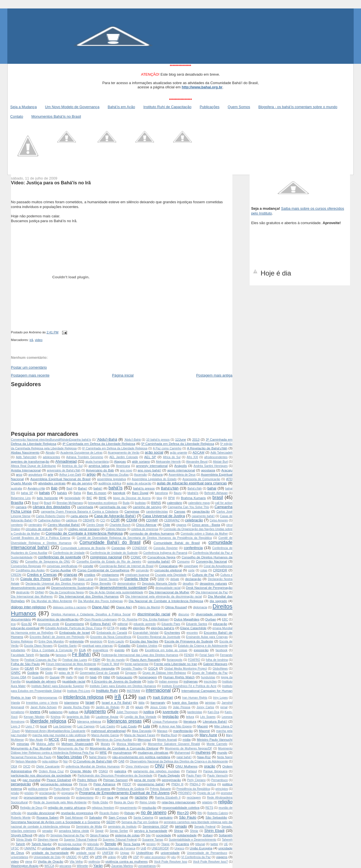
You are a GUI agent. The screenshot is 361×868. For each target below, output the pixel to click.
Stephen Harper (48, 840)
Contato (17, 116)
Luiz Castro (108, 726)
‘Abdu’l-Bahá (132, 440)
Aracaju (227, 470)
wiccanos (65, 866)
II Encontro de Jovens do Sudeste (116, 681)
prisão (15, 793)
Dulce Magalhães (187, 619)
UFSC (15, 848)
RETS (209, 808)
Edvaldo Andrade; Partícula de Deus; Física (74, 628)
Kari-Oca (213, 712)
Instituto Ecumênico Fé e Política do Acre (189, 686)
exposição (201, 650)
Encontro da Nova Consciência (111, 637)
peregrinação (171, 780)
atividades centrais (52, 483)
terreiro (151, 844)
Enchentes (172, 632)
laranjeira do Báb (78, 717)
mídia (187, 739)
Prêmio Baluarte (160, 789)
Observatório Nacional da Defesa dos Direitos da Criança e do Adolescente (179, 761)
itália (141, 703)
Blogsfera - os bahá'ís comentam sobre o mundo (298, 107)
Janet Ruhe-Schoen (44, 707)
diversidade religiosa (211, 614)
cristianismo (110, 575)
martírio (188, 735)
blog (159, 498)
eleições (139, 628)
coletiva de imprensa (145, 529)
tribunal (200, 844)
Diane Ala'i (101, 607)
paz (14, 780)
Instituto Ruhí (107, 691)
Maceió (202, 726)
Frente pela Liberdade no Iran (175, 664)
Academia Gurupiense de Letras (82, 453)
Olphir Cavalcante (48, 767)
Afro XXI (192, 457)
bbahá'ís (193, 493)
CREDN (16, 575)
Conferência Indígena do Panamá (165, 553)
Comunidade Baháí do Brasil (177, 543)
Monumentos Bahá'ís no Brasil (56, 116)
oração (210, 766)
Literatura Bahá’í (215, 721)
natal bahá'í (184, 757)
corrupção (142, 570)
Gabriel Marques (215, 664)
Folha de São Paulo (26, 664)
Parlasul (191, 771)
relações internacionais (179, 802)
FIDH (97, 660)
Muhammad (182, 753)
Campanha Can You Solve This (188, 507)
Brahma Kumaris (193, 498)
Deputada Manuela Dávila (159, 584)
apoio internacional (181, 470)
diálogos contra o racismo (70, 607)
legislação (171, 717)
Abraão (50, 453)
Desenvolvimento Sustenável (72, 588)
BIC (89, 498)
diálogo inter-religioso (28, 607)
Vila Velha (76, 862)
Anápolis (181, 466)
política (211, 784)
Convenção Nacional (212, 561)
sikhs (42, 835)
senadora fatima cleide (74, 831)
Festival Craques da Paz (40, 660)
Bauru (178, 493)
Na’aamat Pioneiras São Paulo (31, 757)
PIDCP (127, 784)
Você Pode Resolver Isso (171, 862)
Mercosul (144, 739)
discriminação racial (154, 614)
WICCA (49, 866)
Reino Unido (148, 802)
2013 (196, 439)
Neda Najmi (225, 757)
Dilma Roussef (176, 607)
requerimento (128, 808)
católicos (72, 520)
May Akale (36, 740)
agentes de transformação (30, 461)
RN (200, 813)
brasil (218, 498)
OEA (14, 767)
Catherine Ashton (49, 520)
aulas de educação (139, 483)
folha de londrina (217, 660)
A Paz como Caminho (167, 448)
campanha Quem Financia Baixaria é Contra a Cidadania (80, 512)
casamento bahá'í (203, 516)
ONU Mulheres (186, 766)
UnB (143, 848)
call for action (224, 503)
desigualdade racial (168, 588)
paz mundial (32, 780)
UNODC (71, 857)
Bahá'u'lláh (170, 488)
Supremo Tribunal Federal (120, 840)
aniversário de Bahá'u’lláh (64, 470)
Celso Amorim (219, 520)
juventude (171, 712)
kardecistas (195, 712)
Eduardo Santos (196, 624)
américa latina (99, 466)
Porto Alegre (62, 789)
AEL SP (150, 457)
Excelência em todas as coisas (166, 650)
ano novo (126, 470)
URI (124, 857)
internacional (158, 690)
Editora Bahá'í (101, 624)
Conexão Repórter (166, 548)
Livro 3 (16, 726)
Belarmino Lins (21, 498)
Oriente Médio (81, 771)
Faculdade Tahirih (23, 655)
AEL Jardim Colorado (124, 457)
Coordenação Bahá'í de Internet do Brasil (126, 566)
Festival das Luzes (75, 660)
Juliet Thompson (127, 712)
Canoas (180, 511)
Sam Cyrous (118, 817)
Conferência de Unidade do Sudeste (114, 553)
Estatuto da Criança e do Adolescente (203, 646)
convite (88, 566)
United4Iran (145, 853)
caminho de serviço (147, 507)
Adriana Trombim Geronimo (85, 457)
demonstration (127, 584)
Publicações (210, 107)
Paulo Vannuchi (218, 776)
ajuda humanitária (97, 462)
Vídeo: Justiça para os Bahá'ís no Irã (51, 183)
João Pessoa (182, 707)
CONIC (136, 557)
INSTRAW (133, 691)
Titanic (166, 844)
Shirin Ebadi (214, 831)
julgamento (95, 711)
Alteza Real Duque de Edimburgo (33, 466)
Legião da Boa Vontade (141, 717)
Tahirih (20, 844)
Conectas (118, 548)
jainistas (210, 703)
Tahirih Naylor (41, 844)
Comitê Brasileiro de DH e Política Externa (41, 538)
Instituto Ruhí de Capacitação (167, 107)
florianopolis (174, 660)
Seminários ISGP (156, 826)
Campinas (132, 511)
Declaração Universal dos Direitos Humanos (55, 584)
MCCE (54, 739)
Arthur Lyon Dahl (70, 475)
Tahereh (227, 840)
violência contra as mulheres (127, 861)
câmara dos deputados (51, 507)
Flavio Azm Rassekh (145, 660)
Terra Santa (132, 844)
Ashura (158, 474)
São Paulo (188, 817)
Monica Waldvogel (129, 744)
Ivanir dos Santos (185, 702)
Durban (211, 619)
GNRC (16, 673)
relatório (207, 802)
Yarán (98, 866)
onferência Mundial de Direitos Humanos (93, 767)
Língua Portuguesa (165, 722)
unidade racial (86, 853)
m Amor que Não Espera (175, 726)
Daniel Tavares (109, 579)
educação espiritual (25, 628)
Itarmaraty (158, 702)
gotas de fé (66, 673)
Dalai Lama (85, 579)
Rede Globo (100, 802)
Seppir (99, 831)
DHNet (39, 592)
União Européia (201, 848)
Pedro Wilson (87, 780)
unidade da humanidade (50, 853)
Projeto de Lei (206, 793)
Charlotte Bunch (120, 525)
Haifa (69, 677)
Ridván (129, 813)
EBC (225, 619)
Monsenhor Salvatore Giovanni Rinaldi (174, 744)
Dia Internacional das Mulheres (32, 597)
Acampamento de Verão (124, 453)
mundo (222, 752)
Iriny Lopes (220, 698)
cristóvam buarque (137, 575)
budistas (140, 503)
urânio (112, 857)
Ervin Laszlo (116, 641)
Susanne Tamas (153, 840)
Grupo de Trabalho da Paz (210, 673)
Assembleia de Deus (182, 475)
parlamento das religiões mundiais (157, 771)
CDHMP (152, 520)
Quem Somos (239, 107)
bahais (45, 493)
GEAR (29, 668)
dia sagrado (218, 601)
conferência (193, 548)
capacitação (201, 511)
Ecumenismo (74, 624)
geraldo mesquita (102, 668)
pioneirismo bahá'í (151, 784)
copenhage (191, 566)
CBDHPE (89, 520)
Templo (110, 844)
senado (181, 826)
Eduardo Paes (171, 624)
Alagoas (120, 461)
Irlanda (16, 703)
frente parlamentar (137, 664)
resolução (149, 807)
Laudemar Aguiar (107, 717)
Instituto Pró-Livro (79, 691)
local (43, 726)
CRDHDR (220, 570)
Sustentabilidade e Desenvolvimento (192, 840)
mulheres (203, 752)
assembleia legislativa (111, 479)
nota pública (50, 761)
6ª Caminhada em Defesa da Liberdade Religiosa (115, 448)
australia (16, 488)
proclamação (48, 793)
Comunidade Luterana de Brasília (83, 548)
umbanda (48, 848)
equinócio (96, 641)
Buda (126, 503)
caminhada (85, 507)
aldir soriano (141, 461)
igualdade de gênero (41, 681)
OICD (27, 767)
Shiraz (179, 831)
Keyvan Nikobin (34, 717)
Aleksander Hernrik (169, 462)
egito (123, 628)
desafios (188, 584)
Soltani (208, 835)
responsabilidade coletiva (181, 807)
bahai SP (27, 493)
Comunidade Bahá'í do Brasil (110, 542)
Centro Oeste (95, 525)
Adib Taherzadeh (221, 453)
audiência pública (110, 483)
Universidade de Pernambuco (207, 853)
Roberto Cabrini (218, 813)
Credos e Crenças (42, 575)
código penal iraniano (84, 529)
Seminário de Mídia (89, 827)
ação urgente (178, 453)
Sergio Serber (119, 831)
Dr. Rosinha (130, 619)
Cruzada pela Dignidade (171, 575)
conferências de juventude (60, 557)
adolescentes (51, 457)
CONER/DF (140, 548)
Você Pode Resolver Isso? (210, 862)
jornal (224, 707)
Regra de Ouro (124, 802)
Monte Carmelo (217, 744)
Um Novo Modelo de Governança (72, 107)
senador (47, 831)
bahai (212, 488)
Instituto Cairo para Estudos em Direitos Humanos (123, 686)
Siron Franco (99, 835)
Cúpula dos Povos (36, 579)
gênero (79, 669)
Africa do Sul (172, 457)
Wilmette (82, 866)
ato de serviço (82, 483)
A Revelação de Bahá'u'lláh (207, 448)
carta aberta (79, 516)
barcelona (161, 493)
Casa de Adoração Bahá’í (115, 516)
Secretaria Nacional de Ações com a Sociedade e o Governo (56, 822)
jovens (35, 712)
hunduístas (208, 677)
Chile (167, 525)
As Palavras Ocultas (116, 475)
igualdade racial (74, 681)
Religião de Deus (31, 808)
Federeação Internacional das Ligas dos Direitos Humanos (140, 655)
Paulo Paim (194, 776)
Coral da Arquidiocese (218, 566)
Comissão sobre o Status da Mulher (204, 534)
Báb (54, 488)
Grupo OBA (19, 677)
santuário (166, 817)
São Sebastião (216, 817)
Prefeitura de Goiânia (130, 789)
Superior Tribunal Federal (80, 840)
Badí (69, 488)
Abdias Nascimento (25, 452)
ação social (154, 452)
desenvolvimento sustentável (123, 588)
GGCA (153, 668)
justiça (149, 712)
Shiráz (194, 831)
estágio (168, 646)
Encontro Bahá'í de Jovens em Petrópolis (57, 637)
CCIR (115, 520)
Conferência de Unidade (69, 553)
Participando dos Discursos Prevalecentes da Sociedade (115, 776)
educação (220, 624)
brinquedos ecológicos (103, 503)
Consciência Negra (161, 557)
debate (175, 579)
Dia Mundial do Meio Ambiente (52, 601)
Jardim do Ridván (107, 707)
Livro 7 (30, 726)
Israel (90, 702)
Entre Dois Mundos (51, 641)
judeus (73, 712)
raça (110, 797)
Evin (135, 650)
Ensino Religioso (22, 641)
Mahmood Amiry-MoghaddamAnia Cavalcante (55, 731)
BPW (171, 498)
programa (67, 793)
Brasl (35, 503)
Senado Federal (205, 827)
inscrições (210, 682)
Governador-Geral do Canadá (100, 673)
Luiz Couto (129, 726)
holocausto (125, 677)
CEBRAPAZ (172, 520)
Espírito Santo (67, 646)
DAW (161, 579)
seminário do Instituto (122, 827)
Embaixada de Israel (75, 632)
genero (63, 668)
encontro (192, 633)
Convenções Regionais (26, 566)
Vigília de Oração (51, 861)
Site (148, 835)
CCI (103, 520)
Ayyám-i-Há (36, 488)
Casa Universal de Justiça (164, 516)
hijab (93, 677)
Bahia (77, 493)
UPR (98, 857)
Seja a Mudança (23, 107)
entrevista (77, 641)
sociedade (163, 835)
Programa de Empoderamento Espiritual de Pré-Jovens (125, 793)
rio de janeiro (154, 813)
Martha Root (169, 735)
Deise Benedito (101, 584)
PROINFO (185, 793)
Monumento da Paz (71, 748)
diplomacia (200, 607)
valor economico (155, 857)
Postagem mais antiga (214, 375)
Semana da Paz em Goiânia (140, 822)
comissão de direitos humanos (152, 533)
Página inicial (123, 375)
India (150, 682)
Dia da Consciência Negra (67, 592)
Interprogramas (47, 698)
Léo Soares (208, 717)
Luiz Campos (86, 726)
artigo (91, 474)
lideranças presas (124, 721)
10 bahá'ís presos (158, 440)
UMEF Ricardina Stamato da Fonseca (110, 848)
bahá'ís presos (144, 488)
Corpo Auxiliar (61, 570)
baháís (62, 493)
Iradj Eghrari (163, 697)
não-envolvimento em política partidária (141, 757)
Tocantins (182, 844)
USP (136, 857)
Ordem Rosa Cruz (51, 771)
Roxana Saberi (47, 817)
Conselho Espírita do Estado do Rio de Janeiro (109, 562)
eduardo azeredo (145, 624)
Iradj (142, 697)
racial (124, 797)
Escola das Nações (144, 641)
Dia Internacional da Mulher (169, 592)
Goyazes (131, 673)
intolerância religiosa (83, 697)
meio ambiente (79, 739)
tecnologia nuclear (70, 844)
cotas (204, 570)
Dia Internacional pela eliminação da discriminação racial (163, 597)
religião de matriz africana (67, 807)
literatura (190, 721)
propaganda (62, 798)
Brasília (17, 503)
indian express (169, 682)
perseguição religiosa (56, 784)
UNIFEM (108, 853)
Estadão (125, 645)
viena (29, 862)
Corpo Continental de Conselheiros (104, 570)
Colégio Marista (116, 529)
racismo (141, 797)
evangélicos (101, 650)
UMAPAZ (30, 848)
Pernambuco (220, 780)
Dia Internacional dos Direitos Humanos (89, 596)
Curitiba (66, 579)
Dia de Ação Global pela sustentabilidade (116, 592)
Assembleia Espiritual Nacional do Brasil (60, 479)
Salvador (96, 817)
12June (180, 439)
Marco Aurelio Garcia (105, 735)
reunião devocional (41, 813)
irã (31, 340)
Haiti (81, 677)
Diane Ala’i (124, 607)
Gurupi (55, 677)
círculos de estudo (39, 529)
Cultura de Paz (203, 575)
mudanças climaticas (153, 752)
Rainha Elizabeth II (168, 798)
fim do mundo (116, 660)
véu (174, 857)
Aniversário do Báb (100, 470)
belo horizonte (47, 498)
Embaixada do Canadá (112, 633)
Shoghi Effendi (22, 835)
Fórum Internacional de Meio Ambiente (71, 664)
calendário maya (199, 503)
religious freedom (103, 808)
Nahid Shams (98, 757)
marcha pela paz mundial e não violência (59, 735)
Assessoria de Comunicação (201, 479)
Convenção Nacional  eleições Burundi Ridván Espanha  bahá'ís (51, 440)
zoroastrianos (147, 866)
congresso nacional (106, 557)
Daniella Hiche (136, 579)
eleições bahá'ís (163, 628)
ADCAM (198, 452)
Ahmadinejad (66, 461)
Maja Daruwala (142, 731)
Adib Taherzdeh (26, 457)
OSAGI (103, 771)
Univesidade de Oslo (47, 857)
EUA (82, 650)
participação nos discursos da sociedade (41, 775)
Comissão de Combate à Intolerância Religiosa (84, 533)
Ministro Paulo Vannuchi (215, 739)
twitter (214, 844)
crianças (70, 575)
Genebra (46, 669)
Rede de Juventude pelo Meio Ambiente (60, 802)
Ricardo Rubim (109, 813)
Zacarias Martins (122, 866)
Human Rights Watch (179, 677)
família (45, 655)
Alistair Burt (220, 462)
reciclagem (194, 798)
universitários (20, 857)
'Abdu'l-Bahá (107, 439)
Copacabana (168, 566)
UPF (86, 857)
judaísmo (56, 712)
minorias (23, 744)
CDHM (132, 520)
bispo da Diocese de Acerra (132, 498)
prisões (29, 793)
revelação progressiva (77, 813)
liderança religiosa (89, 722)
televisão (93, 844)
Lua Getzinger (62, 726)
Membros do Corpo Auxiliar (114, 740)
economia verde (49, 624)
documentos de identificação (58, 619)
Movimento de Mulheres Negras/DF (189, 748)
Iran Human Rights (195, 698)
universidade (170, 853)
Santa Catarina (143, 818)
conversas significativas (62, 566)
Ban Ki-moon (97, 493)
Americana (123, 466)
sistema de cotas (127, 835)
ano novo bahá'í (149, 470)
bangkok (119, 493)
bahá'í (98, 488)
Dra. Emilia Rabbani (156, 619)
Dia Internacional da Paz (212, 592)
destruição (23, 592)
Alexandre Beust (197, 462)
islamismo (71, 702)
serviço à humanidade (151, 831)
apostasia (208, 470)
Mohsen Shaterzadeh (78, 744)
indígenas (191, 681)
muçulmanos (122, 752)
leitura (190, 717)
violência (94, 862)
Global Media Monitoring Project (186, 669)
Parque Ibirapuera (215, 771)
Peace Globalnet (59, 780)
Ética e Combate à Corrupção (52, 650)
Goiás (49, 673)
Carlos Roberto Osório (50, 516)
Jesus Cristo (158, 707)
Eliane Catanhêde (193, 628)
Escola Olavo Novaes (38, 646)
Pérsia (83, 784)
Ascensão (140, 475)
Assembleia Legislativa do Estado (154, 479)
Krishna (55, 717)
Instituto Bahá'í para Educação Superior (58, 686)
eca (13, 624)
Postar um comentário (29, 367)
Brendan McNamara (70, 503)
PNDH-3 (195, 784)
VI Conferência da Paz (196, 857)
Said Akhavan (74, 818)
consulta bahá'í (159, 561)
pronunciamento (36, 797)
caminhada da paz (113, 507)
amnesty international (152, 466)
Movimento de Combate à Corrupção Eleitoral (124, 748)
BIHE (103, 498)
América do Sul (72, 466)
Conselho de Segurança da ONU (48, 562)
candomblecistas (157, 512)
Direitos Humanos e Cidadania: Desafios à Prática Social (91, 614)
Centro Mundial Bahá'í (64, 525)
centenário (35, 525)
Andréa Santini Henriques (211, 466)
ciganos (181, 525)
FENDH (189, 655)
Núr (66, 761)
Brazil (48, 503)
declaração (193, 579)
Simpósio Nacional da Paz (68, 835)
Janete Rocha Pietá (76, 707)
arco (19, 474)
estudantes (18, 650)
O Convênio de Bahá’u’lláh (93, 761)
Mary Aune (208, 735)
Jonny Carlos (205, 707)
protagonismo (85, 798)
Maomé (204, 731)
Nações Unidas (70, 757)
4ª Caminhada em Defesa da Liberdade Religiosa (99, 444)
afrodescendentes (216, 457)
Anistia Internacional (26, 470)
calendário (175, 503)
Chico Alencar (146, 525)
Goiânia (33, 673)
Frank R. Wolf (110, 664)
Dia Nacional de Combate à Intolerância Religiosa (166, 601)
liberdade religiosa (48, 721)
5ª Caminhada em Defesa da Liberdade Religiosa (178, 444)
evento (119, 650)
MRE (103, 752)
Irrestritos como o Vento (42, 703)
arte (50, 474)
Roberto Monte (21, 818)
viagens (222, 857)
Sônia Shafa (24, 840)
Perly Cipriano (197, 780)
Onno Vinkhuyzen (137, 767)
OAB (121, 761)
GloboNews (220, 669)
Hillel (106, 677)
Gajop (15, 669)
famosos (61, 655)
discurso (184, 614)
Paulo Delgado (169, 775)
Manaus (162, 731)
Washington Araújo (25, 866)
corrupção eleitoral (168, 570)
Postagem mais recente (30, 375)
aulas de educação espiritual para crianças (192, 483)
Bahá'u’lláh (195, 488)
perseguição (21, 784)
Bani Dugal (140, 493)
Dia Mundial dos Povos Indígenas (100, 601)
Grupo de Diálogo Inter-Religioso (164, 673)
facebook (221, 650)
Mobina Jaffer (46, 744)
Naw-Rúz (204, 757)
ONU (160, 766)
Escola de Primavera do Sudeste (189, 641)
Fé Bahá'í (81, 654)
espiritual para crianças (98, 646)
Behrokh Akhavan (216, 493)
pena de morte (145, 780)
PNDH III (178, 784)
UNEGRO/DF (160, 848)
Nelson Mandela (26, 761)
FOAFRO (194, 660)
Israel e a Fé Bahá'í (117, 702)
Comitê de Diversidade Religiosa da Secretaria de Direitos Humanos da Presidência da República (144, 538)
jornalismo (18, 712)
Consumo (183, 562)
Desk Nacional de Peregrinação (209, 588)
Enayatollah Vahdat (146, 633)
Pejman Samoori (115, 780)
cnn (60, 529)
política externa (38, 789)
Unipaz (125, 853)
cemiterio (17, 525)
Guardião (38, 677)
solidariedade (187, 835)
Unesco (179, 848)
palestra (120, 771)
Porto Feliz (82, 789)
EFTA (111, 628)
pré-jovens (103, 789)
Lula (147, 726)
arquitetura (35, 475)
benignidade (73, 498)
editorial (123, 624)
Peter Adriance (104, 784)
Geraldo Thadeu (132, 669)
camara (21, 507)
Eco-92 (27, 624)
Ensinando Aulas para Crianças (207, 637)
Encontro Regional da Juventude (159, 637)
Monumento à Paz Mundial (31, 748)
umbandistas (71, 848)
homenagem (148, 677)
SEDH (111, 822)
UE (226, 844)
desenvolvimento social (28, 588)
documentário (21, 619)
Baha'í (83, 488)
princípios (222, 789)
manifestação (183, 731)
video (39, 340)
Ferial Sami (207, 655)
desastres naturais (213, 583)
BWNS (156, 503)
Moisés (105, 744)
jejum (139, 707)
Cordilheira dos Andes (30, 570)
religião (225, 802)
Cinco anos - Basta (206, 525)
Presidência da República (193, 789)
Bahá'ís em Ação (121, 107)
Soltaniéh (225, 835)
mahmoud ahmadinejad (108, 731)
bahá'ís (116, 488)
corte (191, 570)
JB (127, 707)
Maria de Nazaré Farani (140, 735)
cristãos (90, 575)
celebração (194, 520)
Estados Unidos (147, 646)
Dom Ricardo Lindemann (101, 619)
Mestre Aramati (167, 740)
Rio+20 (183, 813)
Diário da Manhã (149, 607)
